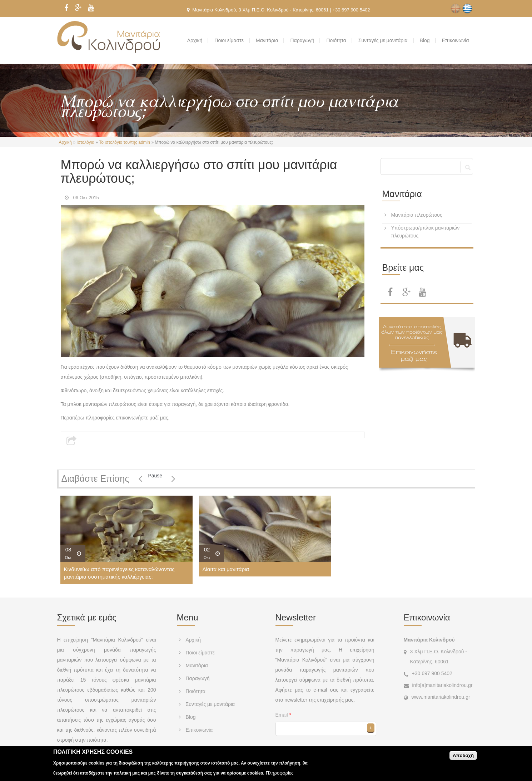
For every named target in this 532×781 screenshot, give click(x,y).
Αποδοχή (463, 758)
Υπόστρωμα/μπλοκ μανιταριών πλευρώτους (426, 232)
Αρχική (195, 40)
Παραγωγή (302, 40)
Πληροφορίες (280, 776)
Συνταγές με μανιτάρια (383, 40)
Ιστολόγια (85, 142)
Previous (141, 479)
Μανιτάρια (267, 40)
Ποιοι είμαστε (229, 40)
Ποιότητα (336, 40)
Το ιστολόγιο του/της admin (125, 142)
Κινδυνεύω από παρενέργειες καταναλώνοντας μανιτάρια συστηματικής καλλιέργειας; (119, 573)
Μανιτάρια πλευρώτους (417, 215)
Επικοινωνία (456, 40)
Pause (155, 476)
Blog (425, 40)
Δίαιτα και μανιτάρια (226, 569)
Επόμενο (173, 479)
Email (283, 715)
